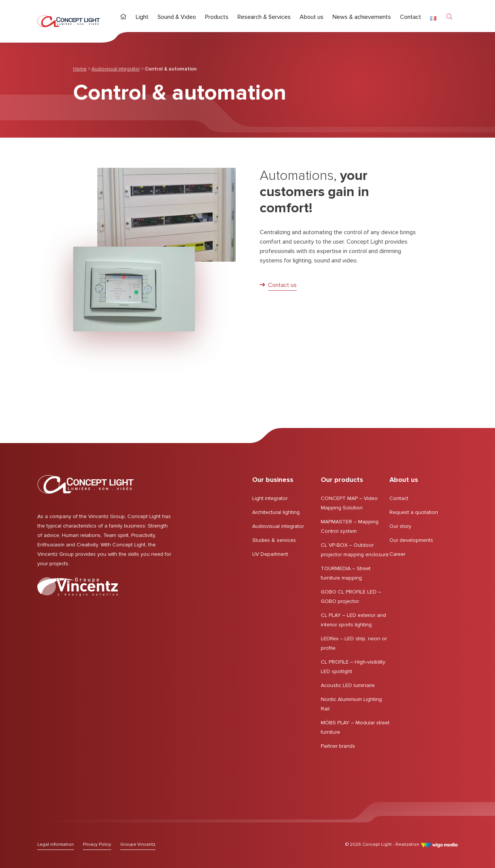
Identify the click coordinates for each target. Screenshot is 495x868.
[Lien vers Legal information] (56, 844)
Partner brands (338, 746)
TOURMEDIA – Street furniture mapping (346, 573)
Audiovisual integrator (116, 69)
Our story (400, 526)
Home (80, 69)
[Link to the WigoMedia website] (439, 844)
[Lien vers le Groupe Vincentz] (78, 587)
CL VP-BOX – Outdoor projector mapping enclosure (355, 550)
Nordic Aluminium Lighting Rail (351, 704)
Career (397, 554)
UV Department (270, 554)
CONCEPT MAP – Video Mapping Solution (349, 503)
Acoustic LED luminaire (348, 685)
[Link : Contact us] (278, 286)
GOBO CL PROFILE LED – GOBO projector (351, 597)
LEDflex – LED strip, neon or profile (354, 643)
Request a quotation (414, 512)
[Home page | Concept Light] (69, 21)
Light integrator (270, 498)
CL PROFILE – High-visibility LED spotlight (353, 667)
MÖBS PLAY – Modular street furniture (355, 727)
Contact (399, 498)
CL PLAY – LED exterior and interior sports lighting (353, 620)
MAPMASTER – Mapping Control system (350, 526)
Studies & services (274, 540)
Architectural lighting (276, 512)
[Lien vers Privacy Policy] (97, 844)
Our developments (411, 540)
